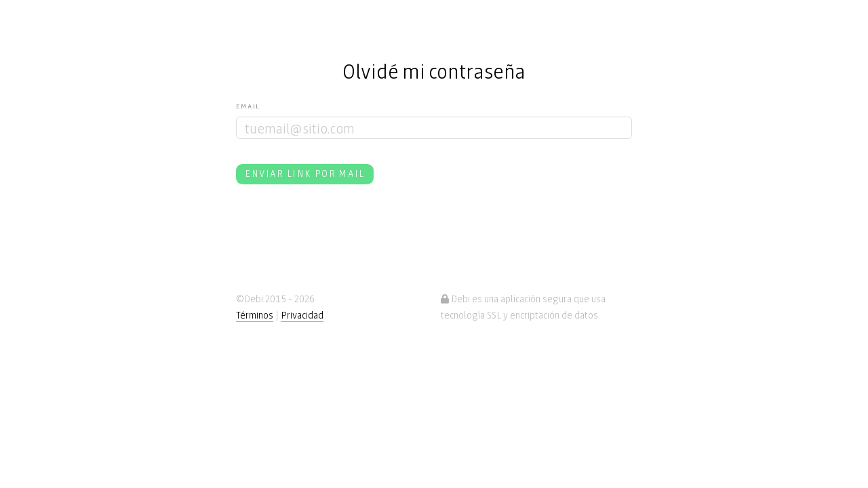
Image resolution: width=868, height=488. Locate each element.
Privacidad (302, 314)
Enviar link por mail (304, 173)
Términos (255, 314)
